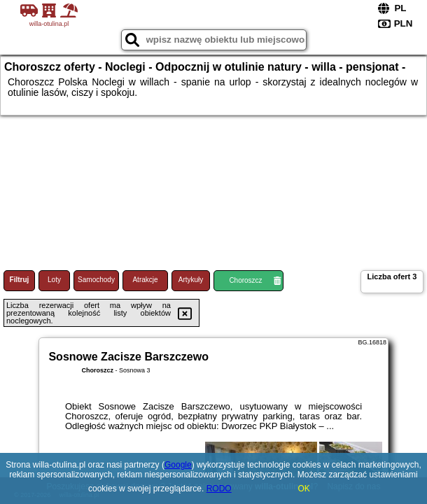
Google (178, 465)
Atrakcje (145, 280)
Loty (54, 280)
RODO (219, 489)
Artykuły (191, 280)
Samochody (96, 280)
